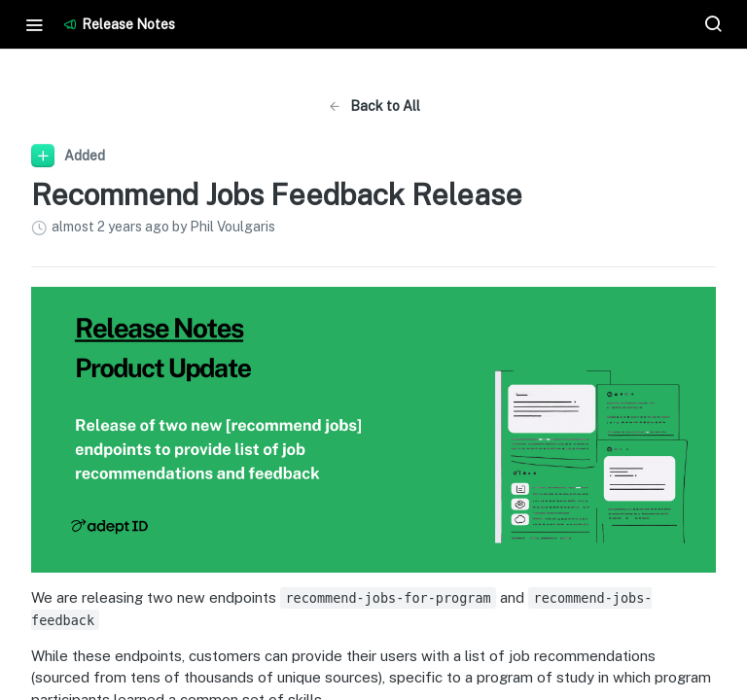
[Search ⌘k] (713, 24)
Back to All (374, 106)
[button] (373, 429)
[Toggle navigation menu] (34, 24)
